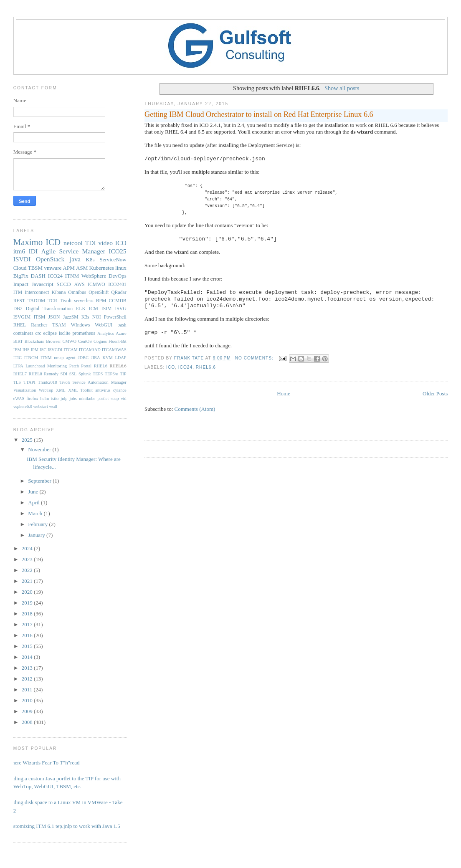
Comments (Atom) (195, 409)
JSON (54, 317)
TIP (123, 374)
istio (55, 399)
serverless (84, 301)
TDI (91, 243)
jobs (73, 399)
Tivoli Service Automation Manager (93, 382)
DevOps (118, 276)
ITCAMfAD (90, 350)
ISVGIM (22, 317)
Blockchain (34, 341)
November (40, 449)
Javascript (43, 284)
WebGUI (104, 325)
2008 (28, 722)
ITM (18, 292)
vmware (53, 268)
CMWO (70, 341)
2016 (28, 635)
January (37, 535)
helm (45, 399)
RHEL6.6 (206, 367)
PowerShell (115, 317)
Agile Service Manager (73, 251)
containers (23, 333)
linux (121, 268)
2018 (28, 614)
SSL (73, 374)
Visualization (25, 390)
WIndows (80, 325)
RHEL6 (101, 366)
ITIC (18, 358)
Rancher (39, 325)
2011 (28, 690)
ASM (82, 268)
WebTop (46, 390)
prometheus (84, 333)
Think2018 (48, 382)
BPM (101, 301)
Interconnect (37, 292)
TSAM (59, 325)
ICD (53, 242)
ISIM (107, 309)
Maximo (28, 242)
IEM (17, 350)
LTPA (18, 366)
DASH (38, 276)
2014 (28, 657)
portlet (103, 399)
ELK (81, 309)
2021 (28, 581)
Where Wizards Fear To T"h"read (43, 763)
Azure (121, 333)
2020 (28, 592)
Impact (21, 284)
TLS (17, 382)
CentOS (85, 341)
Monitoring (57, 366)
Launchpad (35, 366)
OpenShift (99, 292)
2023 (28, 559)
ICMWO (96, 285)
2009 (28, 711)
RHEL (20, 325)
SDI (64, 374)
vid (123, 399)
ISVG (120, 309)
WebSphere (94, 276)
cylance (120, 390)
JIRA (96, 358)
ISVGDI (55, 350)
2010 (28, 700)
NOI (97, 317)
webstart (41, 406)
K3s (85, 317)
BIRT (18, 341)
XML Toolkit (80, 390)
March (36, 513)
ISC (43, 350)
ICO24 (185, 367)
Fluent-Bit (118, 341)
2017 (28, 624)
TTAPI (29, 382)
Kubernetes (102, 268)
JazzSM (71, 317)
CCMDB (117, 301)
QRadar (119, 292)
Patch (74, 366)
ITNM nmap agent (58, 358)
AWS (79, 285)
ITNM (72, 276)
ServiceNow (113, 259)
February (38, 524)
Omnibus (77, 292)
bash (122, 325)
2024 (28, 548)
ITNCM (31, 358)
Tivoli (66, 301)
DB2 (18, 309)
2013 (28, 668)
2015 (28, 646)
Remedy (51, 374)
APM (69, 268)
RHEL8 (35, 374)
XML (61, 390)
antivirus (103, 390)
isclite (65, 333)
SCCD (64, 284)
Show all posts (342, 88)
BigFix (21, 276)
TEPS (98, 374)
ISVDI (22, 259)
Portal (86, 366)
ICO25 (117, 251)
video (105, 243)
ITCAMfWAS (114, 350)
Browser (53, 341)
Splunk (85, 374)
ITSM (39, 317)
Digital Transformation (49, 309)
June (34, 492)
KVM (107, 358)
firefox (32, 399)
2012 (28, 679)
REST (19, 301)
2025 (28, 440)
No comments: (255, 358)
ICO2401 (117, 285)
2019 (28, 603)
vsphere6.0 (23, 406)
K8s (90, 259)
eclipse (50, 333)
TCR (52, 301)
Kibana (59, 292)
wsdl (53, 406)
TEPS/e (111, 374)
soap (115, 399)
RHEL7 (20, 374)
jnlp (64, 399)
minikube (87, 399)
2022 (28, 570)
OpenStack (50, 259)
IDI (33, 251)
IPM (34, 350)
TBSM (35, 268)
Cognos (100, 341)
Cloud (20, 268)
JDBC (83, 358)
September (40, 481)
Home (284, 394)
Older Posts (435, 394)
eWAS (19, 399)
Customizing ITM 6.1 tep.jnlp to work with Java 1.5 (64, 826)
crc (38, 333)
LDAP (120, 358)
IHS (26, 350)
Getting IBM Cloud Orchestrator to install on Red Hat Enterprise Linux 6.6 (259, 114)
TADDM (36, 301)
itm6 (19, 251)
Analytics (106, 333)
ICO (171, 367)
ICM (94, 309)
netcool (73, 243)
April (34, 502)
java (75, 259)
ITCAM (70, 350)
